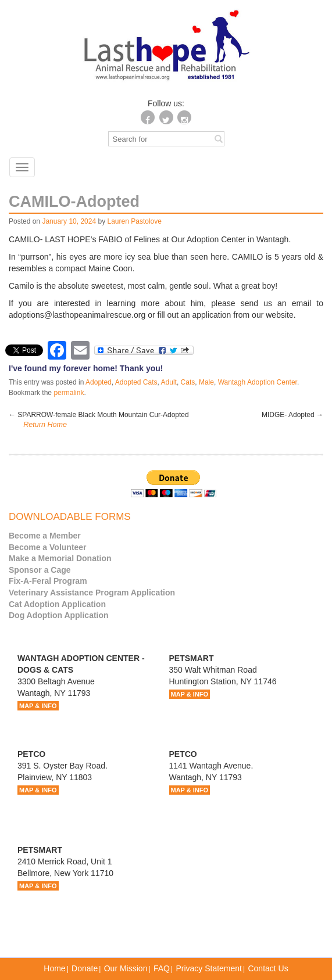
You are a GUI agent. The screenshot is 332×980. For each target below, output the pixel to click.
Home (54, 968)
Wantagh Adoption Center (258, 382)
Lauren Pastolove (135, 221)
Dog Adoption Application (59, 615)
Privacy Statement (209, 968)
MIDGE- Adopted (292, 415)
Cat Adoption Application (57, 604)
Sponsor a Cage (40, 570)
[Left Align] (219, 138)
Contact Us (268, 968)
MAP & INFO (38, 706)
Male (206, 382)
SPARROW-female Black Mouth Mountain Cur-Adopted (99, 415)
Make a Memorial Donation (60, 558)
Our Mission (126, 968)
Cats (188, 382)
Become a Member (45, 536)
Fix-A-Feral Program (48, 581)
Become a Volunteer (48, 547)
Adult (169, 382)
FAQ (162, 968)
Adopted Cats (136, 382)
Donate (85, 968)
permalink (69, 393)
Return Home (45, 425)
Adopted (99, 382)
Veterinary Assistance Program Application (92, 593)
